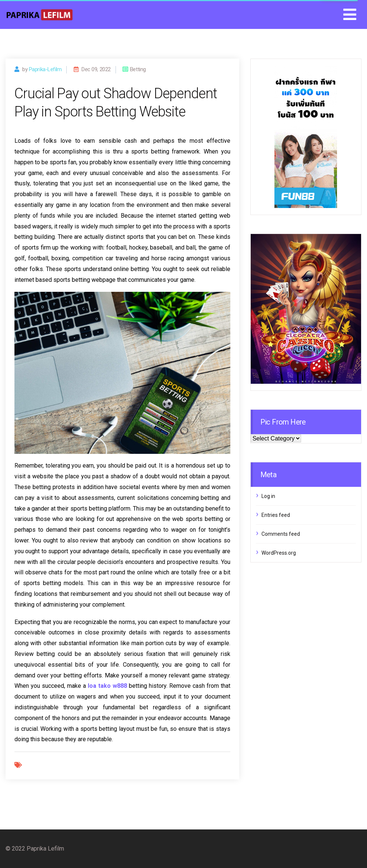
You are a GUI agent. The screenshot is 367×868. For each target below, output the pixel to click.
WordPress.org (279, 553)
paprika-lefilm (45, 69)
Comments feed (281, 534)
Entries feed (276, 515)
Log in (268, 496)
